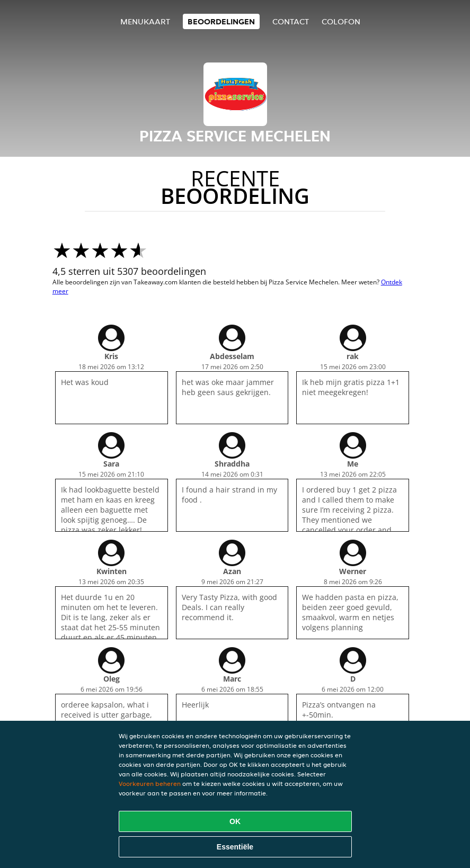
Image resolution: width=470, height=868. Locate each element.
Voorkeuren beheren (150, 784)
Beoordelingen (221, 21)
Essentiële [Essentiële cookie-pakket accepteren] (235, 847)
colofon (341, 21)
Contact (291, 21)
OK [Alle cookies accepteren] (235, 821)
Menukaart (145, 21)
